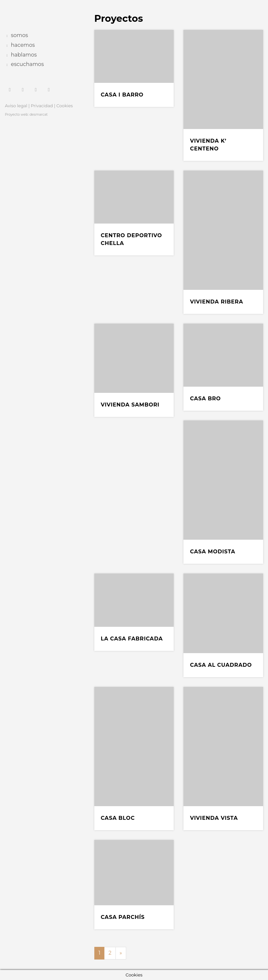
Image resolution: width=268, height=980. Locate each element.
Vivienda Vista (214, 818)
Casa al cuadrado (221, 665)
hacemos (23, 45)
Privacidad (42, 106)
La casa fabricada (132, 639)
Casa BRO (205, 399)
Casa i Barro (122, 95)
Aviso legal (16, 106)
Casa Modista (213, 552)
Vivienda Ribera (216, 302)
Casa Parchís (123, 917)
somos (20, 35)
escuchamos (27, 64)
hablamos (24, 55)
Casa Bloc (118, 818)
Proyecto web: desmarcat (26, 115)
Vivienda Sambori (130, 405)
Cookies (65, 106)
